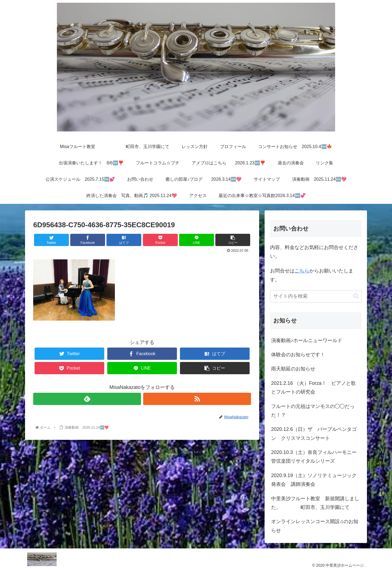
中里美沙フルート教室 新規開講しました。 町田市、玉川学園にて (315, 503)
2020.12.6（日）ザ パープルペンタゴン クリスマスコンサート (314, 434)
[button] (356, 296)
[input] (316, 296)
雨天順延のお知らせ (293, 369)
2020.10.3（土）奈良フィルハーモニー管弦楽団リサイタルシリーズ (314, 457)
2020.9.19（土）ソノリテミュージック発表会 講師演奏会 (314, 480)
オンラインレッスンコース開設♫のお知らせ (315, 526)
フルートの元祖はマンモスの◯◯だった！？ (313, 411)
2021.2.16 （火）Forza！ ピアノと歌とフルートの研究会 (313, 388)
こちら (302, 271)
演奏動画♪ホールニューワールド (307, 340)
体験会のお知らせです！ (298, 355)
